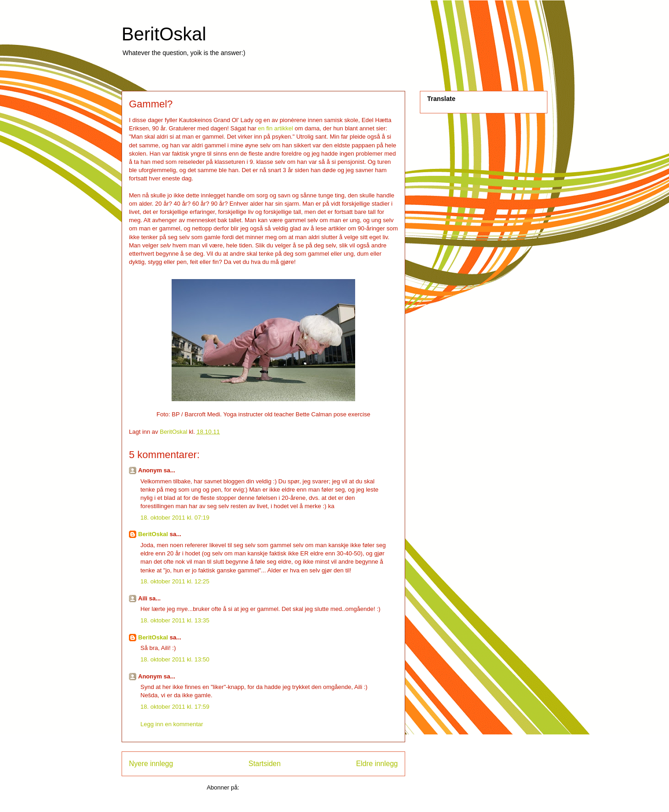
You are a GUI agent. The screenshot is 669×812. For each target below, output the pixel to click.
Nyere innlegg (151, 764)
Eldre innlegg (377, 764)
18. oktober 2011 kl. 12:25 (175, 581)
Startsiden (264, 764)
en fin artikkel (276, 128)
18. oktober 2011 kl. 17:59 (175, 707)
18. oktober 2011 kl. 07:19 (175, 518)
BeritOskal (164, 34)
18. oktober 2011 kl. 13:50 (175, 659)
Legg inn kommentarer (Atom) (281, 787)
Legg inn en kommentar (172, 724)
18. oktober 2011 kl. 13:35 (175, 620)
